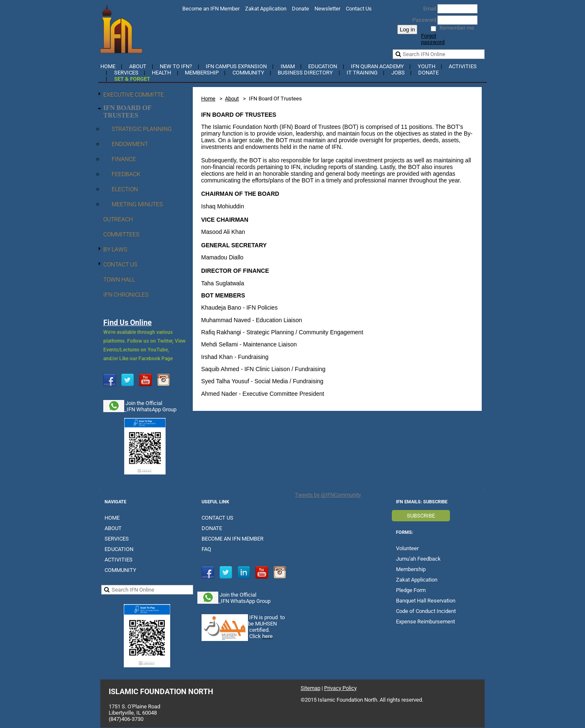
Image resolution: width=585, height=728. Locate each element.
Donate (300, 9)
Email (428, 9)
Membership (202, 73)
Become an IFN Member (211, 9)
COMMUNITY (120, 570)
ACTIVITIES (119, 560)
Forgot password (433, 39)
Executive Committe (134, 95)
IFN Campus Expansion (236, 66)
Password (422, 20)
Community (248, 73)
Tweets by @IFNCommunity (328, 495)
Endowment (130, 144)
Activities (463, 66)
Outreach (118, 219)
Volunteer (407, 548)
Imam (288, 66)
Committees (121, 234)
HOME (112, 518)
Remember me (457, 28)
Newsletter (327, 9)
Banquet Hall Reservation (426, 601)
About (138, 66)
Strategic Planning (142, 129)
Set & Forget (132, 79)
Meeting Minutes (137, 204)
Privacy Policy (340, 688)
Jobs (398, 73)
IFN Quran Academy (377, 66)
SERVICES (117, 539)
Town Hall (119, 279)
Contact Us (359, 9)
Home (108, 66)
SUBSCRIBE (421, 516)
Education (323, 66)
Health (161, 73)
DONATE (212, 528)
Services (126, 73)
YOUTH (427, 66)
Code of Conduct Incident (426, 611)
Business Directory (305, 73)
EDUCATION (119, 549)
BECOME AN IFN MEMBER (232, 539)
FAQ (206, 549)
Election (125, 189)
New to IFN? (176, 66)
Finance (124, 159)
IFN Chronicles (126, 295)
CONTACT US (217, 518)
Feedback (126, 174)
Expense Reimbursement (425, 622)
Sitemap (310, 688)
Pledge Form (411, 590)
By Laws (115, 249)
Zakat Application (266, 9)
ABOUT (113, 528)
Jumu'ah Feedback (418, 559)
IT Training (362, 73)
